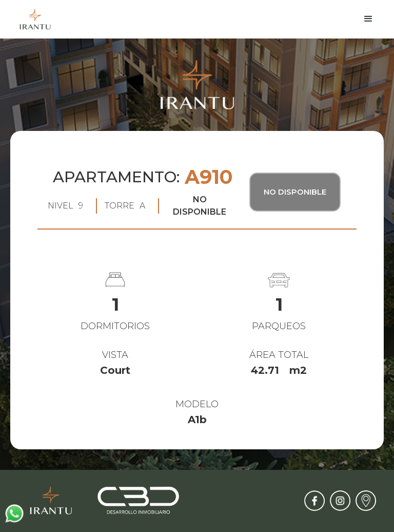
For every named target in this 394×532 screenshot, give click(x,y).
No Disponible (295, 192)
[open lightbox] (197, 245)
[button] (368, 19)
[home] (35, 19)
